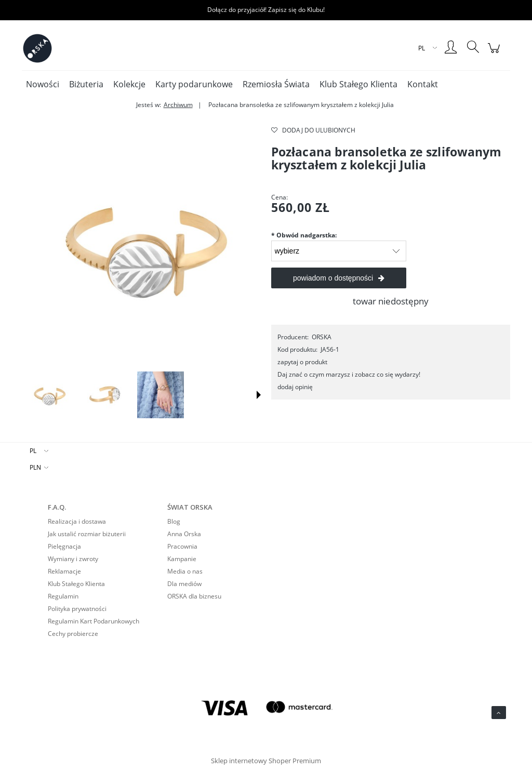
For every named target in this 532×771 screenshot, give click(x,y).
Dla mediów (184, 584)
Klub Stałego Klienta (76, 584)
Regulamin (63, 596)
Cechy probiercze (73, 634)
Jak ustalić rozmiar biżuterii (87, 534)
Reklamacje (64, 571)
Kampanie (182, 559)
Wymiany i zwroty (73, 559)
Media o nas (185, 571)
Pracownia (182, 546)
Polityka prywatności (77, 609)
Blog (174, 521)
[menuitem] (43, 84)
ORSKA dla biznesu (194, 596)
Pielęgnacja (64, 546)
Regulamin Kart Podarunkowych (94, 621)
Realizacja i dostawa (77, 521)
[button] (259, 395)
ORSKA (322, 337)
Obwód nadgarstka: (304, 235)
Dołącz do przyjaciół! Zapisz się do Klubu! (266, 10)
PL (33, 451)
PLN (35, 467)
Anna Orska (184, 534)
